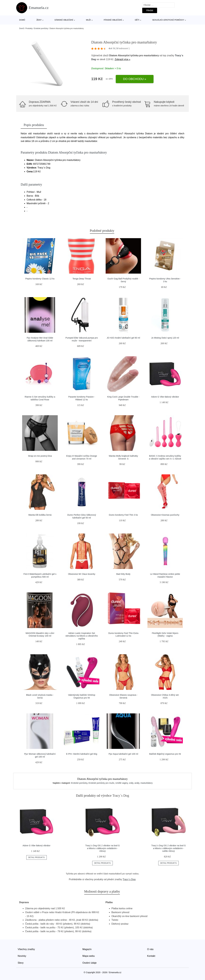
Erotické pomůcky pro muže (101, 783)
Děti (137, 20)
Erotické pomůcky (41, 28)
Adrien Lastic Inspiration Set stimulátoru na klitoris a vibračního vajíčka (82, 636)
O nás (150, 949)
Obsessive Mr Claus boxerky (82, 574)
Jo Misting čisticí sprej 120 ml (165, 338)
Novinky (22, 956)
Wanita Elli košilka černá (40, 515)
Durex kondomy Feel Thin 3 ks (123, 515)
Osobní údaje (89, 963)
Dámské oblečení (64, 20)
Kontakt (151, 956)
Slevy (21, 963)
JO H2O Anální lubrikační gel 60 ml (123, 338)
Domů (22, 20)
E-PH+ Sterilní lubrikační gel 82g (82, 754)
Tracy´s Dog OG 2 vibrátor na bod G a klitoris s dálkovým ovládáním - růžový (102, 848)
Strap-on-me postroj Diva (40, 456)
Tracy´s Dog (129, 879)
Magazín (87, 949)
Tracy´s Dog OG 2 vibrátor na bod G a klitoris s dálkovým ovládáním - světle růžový (168, 848)
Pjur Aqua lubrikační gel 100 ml (123, 754)
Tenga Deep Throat (82, 279)
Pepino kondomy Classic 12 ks (40, 279)
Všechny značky (26, 949)
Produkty (29, 28)
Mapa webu (89, 956)
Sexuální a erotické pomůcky (168, 20)
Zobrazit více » (123, 59)
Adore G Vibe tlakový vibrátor (165, 397)
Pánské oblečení (113, 20)
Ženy (39, 20)
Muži (88, 20)
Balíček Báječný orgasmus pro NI (165, 754)
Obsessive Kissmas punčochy (165, 515)
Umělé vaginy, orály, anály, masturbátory (134, 783)
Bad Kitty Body (123, 574)
